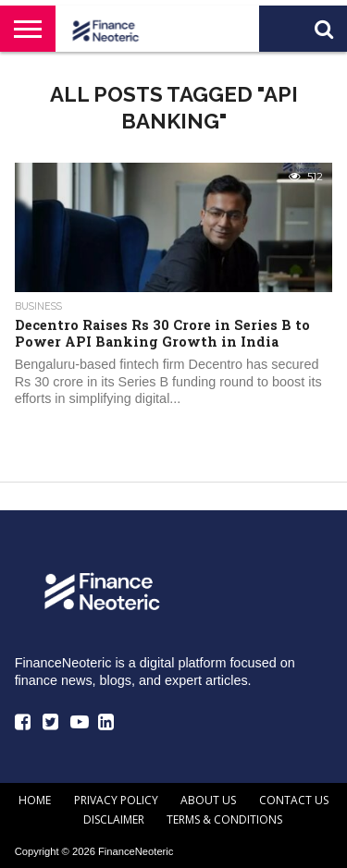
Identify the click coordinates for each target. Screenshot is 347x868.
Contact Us (294, 800)
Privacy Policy (116, 800)
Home (35, 800)
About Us (208, 800)
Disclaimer (114, 819)
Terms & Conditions (224, 819)
